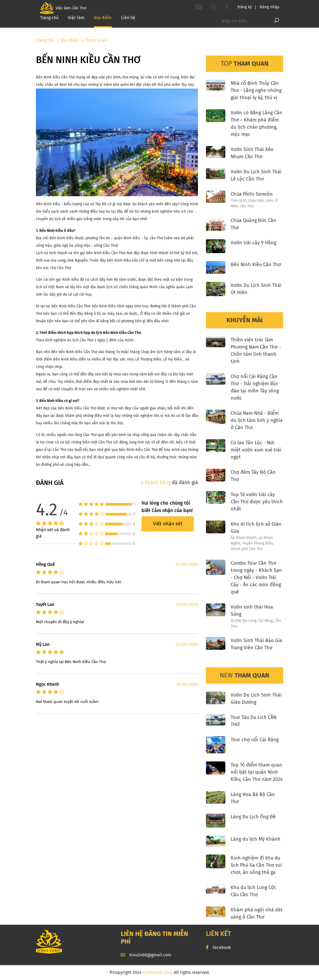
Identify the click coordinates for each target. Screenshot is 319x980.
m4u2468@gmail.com (146, 955)
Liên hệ (128, 21)
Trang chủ (49, 21)
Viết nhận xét (168, 524)
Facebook (218, 947)
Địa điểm (103, 21)
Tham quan (96, 40)
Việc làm (76, 21)
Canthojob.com (157, 972)
